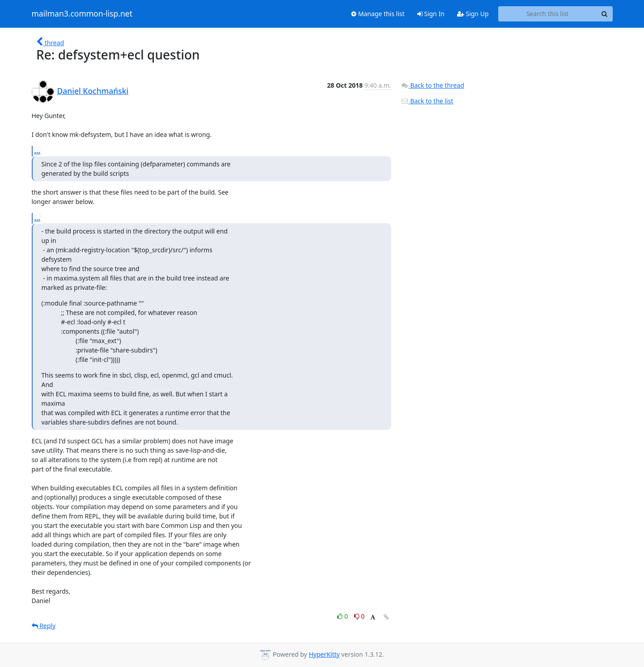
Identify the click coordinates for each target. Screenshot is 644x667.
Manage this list (378, 14)
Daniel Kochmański (93, 91)
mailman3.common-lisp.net (82, 14)
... (38, 151)
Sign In (431, 14)
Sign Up (473, 14)
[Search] (605, 14)
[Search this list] (548, 14)
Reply (44, 626)
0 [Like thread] (343, 616)
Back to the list (427, 101)
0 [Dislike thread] (360, 616)
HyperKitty (324, 654)
